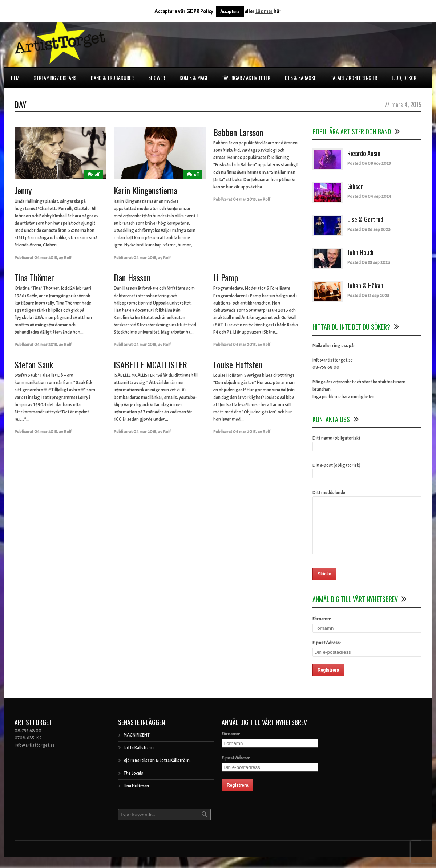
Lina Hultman (136, 797)
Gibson (356, 186)
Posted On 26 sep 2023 (369, 229)
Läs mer (264, 11)
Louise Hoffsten (238, 364)
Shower (157, 78)
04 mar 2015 (46, 258)
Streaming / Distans (55, 78)
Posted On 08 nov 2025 (369, 163)
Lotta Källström (139, 759)
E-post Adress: (327, 654)
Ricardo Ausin (364, 153)
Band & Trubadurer (112, 78)
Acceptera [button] (230, 12)
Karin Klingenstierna (146, 190)
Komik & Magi (193, 78)
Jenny (23, 190)
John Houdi (360, 252)
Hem (15, 78)
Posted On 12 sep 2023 (368, 296)
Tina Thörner (34, 277)
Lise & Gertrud (365, 219)
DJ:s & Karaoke (300, 78)
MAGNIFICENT (137, 746)
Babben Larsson (238, 132)
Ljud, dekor (404, 78)
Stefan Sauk (34, 364)
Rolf (68, 258)
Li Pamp (226, 277)
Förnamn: (322, 630)
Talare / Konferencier (354, 78)
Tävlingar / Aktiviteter (246, 78)
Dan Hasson (132, 277)
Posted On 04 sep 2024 (369, 196)
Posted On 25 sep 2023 (369, 262)
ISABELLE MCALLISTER (150, 364)
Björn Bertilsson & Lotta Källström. (157, 771)
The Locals (133, 784)
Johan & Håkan (365, 285)
